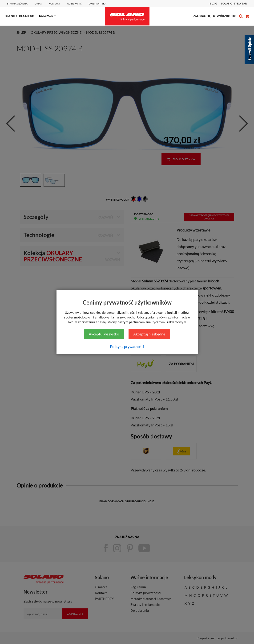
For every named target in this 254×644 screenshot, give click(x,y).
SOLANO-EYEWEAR (234, 3)
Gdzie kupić (74, 4)
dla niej (11, 16)
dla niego (27, 16)
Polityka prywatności (127, 346)
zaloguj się (202, 16)
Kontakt (54, 4)
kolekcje (46, 16)
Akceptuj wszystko (104, 334)
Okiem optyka (98, 4)
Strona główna (17, 4)
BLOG (213, 3)
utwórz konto (225, 16)
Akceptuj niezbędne (149, 334)
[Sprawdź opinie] (249, 51)
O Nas (38, 4)
